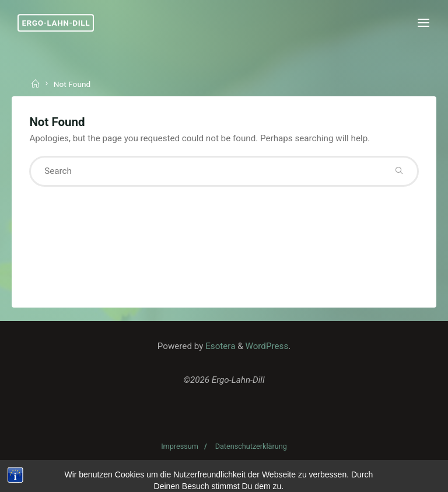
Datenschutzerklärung (251, 446)
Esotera (219, 346)
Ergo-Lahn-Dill (56, 23)
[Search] (399, 171)
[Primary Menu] (423, 23)
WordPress (267, 346)
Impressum (180, 446)
